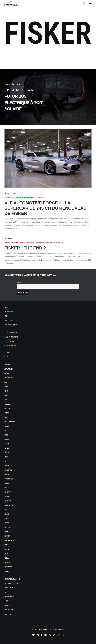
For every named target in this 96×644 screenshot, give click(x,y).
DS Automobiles (10, 422)
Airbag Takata (9, 610)
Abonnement (9, 312)
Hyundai (7, 444)
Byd (6, 400)
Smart (7, 554)
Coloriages (9, 588)
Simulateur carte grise (13, 579)
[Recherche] (83, 4)
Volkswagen (9, 567)
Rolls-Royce (9, 540)
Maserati (8, 492)
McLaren (8, 501)
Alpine (7, 373)
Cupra (7, 413)
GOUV (6, 601)
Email (19, 282)
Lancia (7, 475)
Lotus (7, 488)
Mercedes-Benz (10, 505)
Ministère (23, 243)
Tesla (7, 558)
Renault (7, 536)
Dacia (6, 417)
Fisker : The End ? (25, 248)
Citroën (7, 409)
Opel (6, 519)
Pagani (7, 523)
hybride (60, 243)
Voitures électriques (12, 243)
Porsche (8, 532)
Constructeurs (40, 198)
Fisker (32, 198)
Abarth (7, 365)
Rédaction (25, 198)
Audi (6, 382)
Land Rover (9, 479)
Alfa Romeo (9, 369)
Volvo (7, 571)
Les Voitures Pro (12, 337)
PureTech (8, 614)
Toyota (7, 562)
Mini (6, 510)
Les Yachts (10, 341)
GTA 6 (8, 352)
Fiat (6, 431)
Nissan (7, 514)
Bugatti (7, 395)
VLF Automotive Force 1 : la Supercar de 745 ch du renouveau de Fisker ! (45, 208)
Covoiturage (9, 597)
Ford (6, 435)
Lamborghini (9, 470)
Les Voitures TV (12, 333)
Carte (6, 307)
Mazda (7, 497)
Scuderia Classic (12, 346)
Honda (7, 439)
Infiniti (7, 448)
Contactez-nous (10, 320)
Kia (5, 461)
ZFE (6, 592)
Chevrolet (8, 404)
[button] (90, 4)
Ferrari (7, 426)
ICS (7, 357)
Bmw (6, 391)
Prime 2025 (8, 605)
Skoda (7, 549)
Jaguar (7, 453)
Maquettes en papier (12, 583)
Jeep (6, 457)
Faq (6, 316)
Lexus (7, 483)
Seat (6, 545)
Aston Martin (9, 378)
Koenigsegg (8, 466)
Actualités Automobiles (13, 198)
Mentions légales (11, 325)
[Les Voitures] (12, 4)
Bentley (7, 387)
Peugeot (7, 527)
